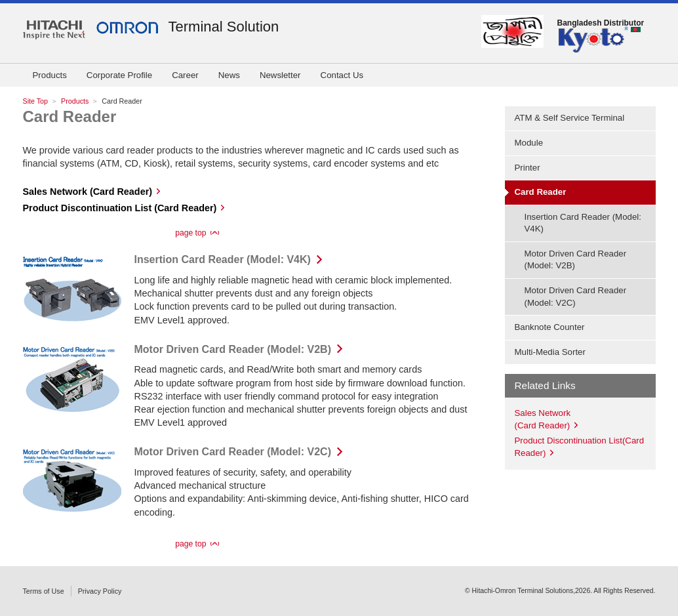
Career (185, 75)
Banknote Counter (550, 327)
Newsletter (280, 75)
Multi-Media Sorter (550, 352)
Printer (528, 168)
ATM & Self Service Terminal (570, 118)
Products (50, 75)
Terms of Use (44, 591)
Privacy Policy (100, 591)
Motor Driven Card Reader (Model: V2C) (233, 452)
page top (190, 233)
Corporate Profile (119, 75)
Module (529, 143)
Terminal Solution (224, 27)
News (229, 75)
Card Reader (70, 116)
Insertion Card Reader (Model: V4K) (223, 259)
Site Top (36, 101)
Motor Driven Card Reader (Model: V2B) (233, 349)
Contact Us (342, 75)
